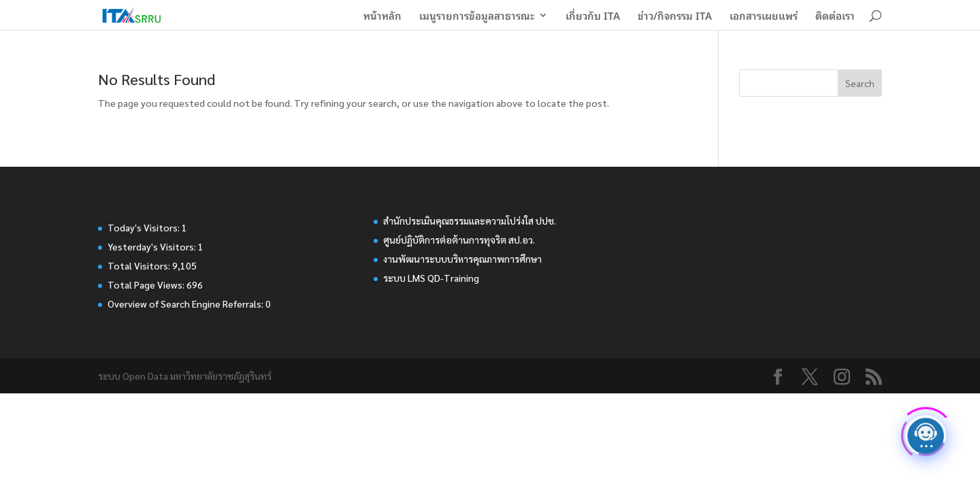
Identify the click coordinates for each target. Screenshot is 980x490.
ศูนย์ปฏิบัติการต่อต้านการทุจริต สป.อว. (459, 240)
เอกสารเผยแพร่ (764, 17)
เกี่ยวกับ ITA (593, 17)
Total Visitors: (140, 265)
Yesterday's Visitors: (153, 246)
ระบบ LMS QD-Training (431, 278)
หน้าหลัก (382, 17)
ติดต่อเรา (835, 17)
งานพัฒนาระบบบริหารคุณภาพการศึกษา (462, 259)
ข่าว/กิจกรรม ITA (675, 17)
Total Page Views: (147, 284)
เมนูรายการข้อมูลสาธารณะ (477, 17)
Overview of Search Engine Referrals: (186, 304)
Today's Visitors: (145, 227)
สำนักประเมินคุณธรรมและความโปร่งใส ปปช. (470, 220)
